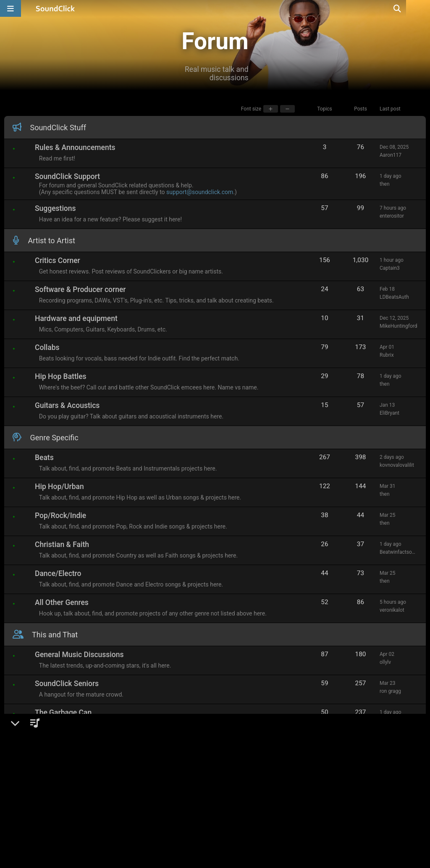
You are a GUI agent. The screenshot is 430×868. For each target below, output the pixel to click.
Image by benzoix (189, 854)
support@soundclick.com (202, 192)
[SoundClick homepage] (55, 8)
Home (21, 854)
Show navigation (61, 854)
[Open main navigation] (10, 8)
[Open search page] (422, 8)
